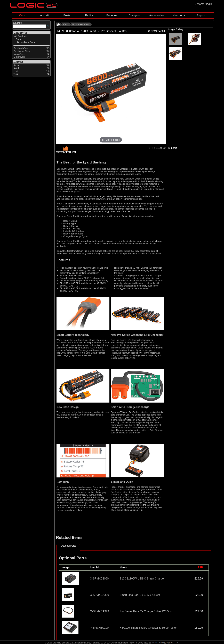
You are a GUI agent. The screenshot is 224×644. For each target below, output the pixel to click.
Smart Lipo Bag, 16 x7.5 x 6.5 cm (140, 595)
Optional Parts (68, 546)
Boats (67, 15)
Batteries (112, 15)
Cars (22, 15)
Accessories (157, 15)
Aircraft (45, 15)
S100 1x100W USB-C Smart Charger (142, 579)
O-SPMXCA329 (99, 611)
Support (201, 15)
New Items (179, 15)
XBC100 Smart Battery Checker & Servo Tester (148, 628)
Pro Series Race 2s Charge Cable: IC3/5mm (146, 611)
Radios (89, 15)
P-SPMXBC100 (99, 628)
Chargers (134, 15)
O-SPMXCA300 (99, 595)
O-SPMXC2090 (99, 579)
